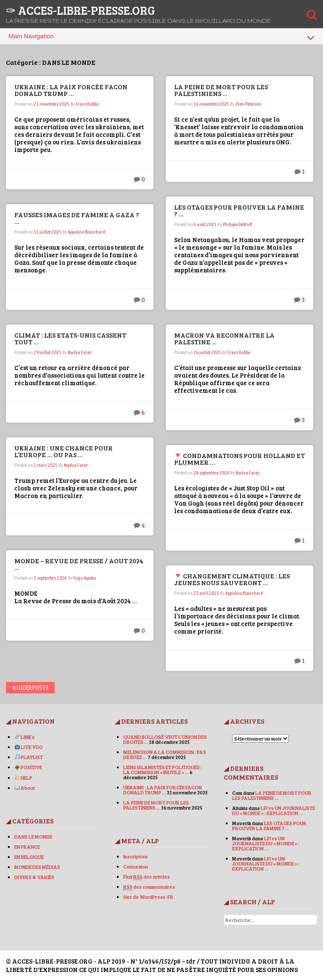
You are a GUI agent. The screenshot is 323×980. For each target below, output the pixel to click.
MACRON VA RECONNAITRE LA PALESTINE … (225, 338)
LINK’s (25, 737)
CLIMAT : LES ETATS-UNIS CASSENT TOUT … (71, 338)
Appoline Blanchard (87, 232)
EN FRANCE (28, 847)
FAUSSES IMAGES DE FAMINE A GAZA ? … (77, 218)
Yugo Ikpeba (85, 578)
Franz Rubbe (87, 104)
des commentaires (149, 887)
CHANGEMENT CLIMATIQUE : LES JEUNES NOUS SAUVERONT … (232, 579)
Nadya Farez (80, 352)
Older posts (31, 688)
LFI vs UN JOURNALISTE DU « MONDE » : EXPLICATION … (274, 810)
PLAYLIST (29, 757)
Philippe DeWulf (238, 224)
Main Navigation (161, 37)
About (25, 788)
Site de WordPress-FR (148, 897)
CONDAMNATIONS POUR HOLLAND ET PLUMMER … (235, 459)
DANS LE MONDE (34, 836)
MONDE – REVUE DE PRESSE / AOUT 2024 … (79, 564)
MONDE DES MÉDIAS (38, 867)
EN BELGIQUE (29, 857)
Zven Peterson (249, 104)
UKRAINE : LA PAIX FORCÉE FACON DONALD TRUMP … (71, 90)
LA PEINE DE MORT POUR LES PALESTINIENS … (221, 90)
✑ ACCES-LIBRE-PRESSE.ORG (81, 10)
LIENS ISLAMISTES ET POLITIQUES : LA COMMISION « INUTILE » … (163, 770)
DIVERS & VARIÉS (35, 877)
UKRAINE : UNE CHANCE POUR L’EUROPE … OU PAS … (64, 451)
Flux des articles (147, 877)
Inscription (135, 856)
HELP (24, 778)
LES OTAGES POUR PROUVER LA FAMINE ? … (240, 210)
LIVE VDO (29, 747)
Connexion (136, 866)
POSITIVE (29, 767)
